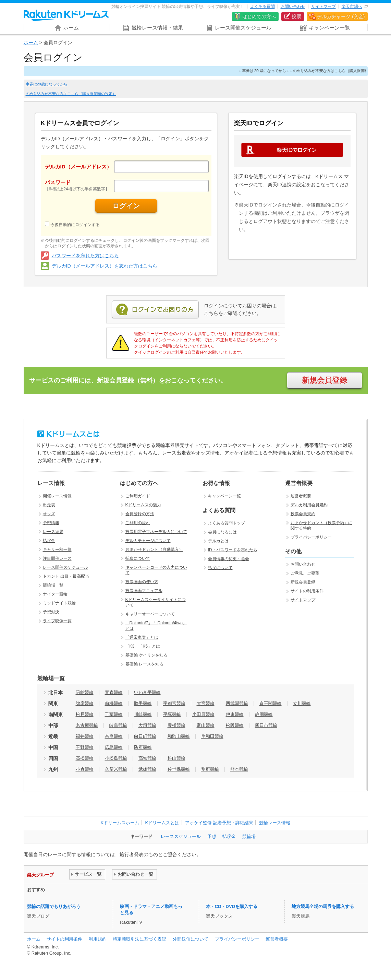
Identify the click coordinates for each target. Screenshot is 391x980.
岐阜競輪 (118, 725)
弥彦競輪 (85, 703)
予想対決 (51, 612)
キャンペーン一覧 (224, 496)
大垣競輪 (147, 725)
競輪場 (249, 836)
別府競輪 (210, 769)
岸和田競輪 (212, 736)
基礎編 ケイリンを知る (146, 655)
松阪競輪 (235, 725)
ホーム (31, 43)
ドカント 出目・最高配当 (66, 576)
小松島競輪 (116, 758)
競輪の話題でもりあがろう (54, 906)
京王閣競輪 (271, 703)
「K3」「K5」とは (143, 646)
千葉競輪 (114, 714)
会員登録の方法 (140, 514)
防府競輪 (143, 747)
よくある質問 (262, 7)
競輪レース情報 (275, 823)
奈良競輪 (114, 736)
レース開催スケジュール (65, 567)
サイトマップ (323, 7)
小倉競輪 (85, 769)
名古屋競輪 (87, 725)
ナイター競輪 (55, 594)
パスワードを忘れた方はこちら (85, 256)
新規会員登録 (325, 380)
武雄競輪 (147, 769)
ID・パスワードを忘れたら (233, 550)
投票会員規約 (303, 514)
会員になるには (222, 532)
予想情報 (51, 523)
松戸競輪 (85, 714)
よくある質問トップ (227, 523)
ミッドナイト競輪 (59, 603)
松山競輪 (176, 758)
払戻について (138, 558)
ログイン (126, 206)
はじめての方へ (259, 16)
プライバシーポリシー (311, 537)
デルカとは (218, 541)
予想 (212, 836)
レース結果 (53, 532)
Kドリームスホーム (120, 823)
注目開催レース (57, 558)
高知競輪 (147, 758)
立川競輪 (302, 703)
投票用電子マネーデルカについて (156, 532)
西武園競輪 (237, 703)
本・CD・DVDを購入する (232, 906)
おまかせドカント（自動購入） (154, 550)
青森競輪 (114, 692)
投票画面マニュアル (144, 591)
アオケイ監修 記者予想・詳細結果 (219, 823)
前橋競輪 (114, 703)
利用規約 (98, 939)
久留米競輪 (116, 769)
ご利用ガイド (138, 496)
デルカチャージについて (148, 541)
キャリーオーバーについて (150, 614)
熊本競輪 (239, 769)
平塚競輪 (172, 714)
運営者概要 (301, 496)
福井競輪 (85, 736)
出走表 (49, 505)
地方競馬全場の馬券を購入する (323, 906)
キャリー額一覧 (57, 550)
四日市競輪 (266, 725)
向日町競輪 (145, 736)
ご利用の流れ (138, 523)
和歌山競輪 (179, 736)
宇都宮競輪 (174, 703)
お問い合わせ (293, 7)
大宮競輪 (206, 703)
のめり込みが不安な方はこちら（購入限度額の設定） (71, 94)
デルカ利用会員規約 (309, 505)
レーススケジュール (181, 836)
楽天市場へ (352, 7)
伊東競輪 (235, 714)
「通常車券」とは (142, 637)
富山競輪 (206, 725)
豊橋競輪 (176, 725)
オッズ (49, 514)
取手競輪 (143, 703)
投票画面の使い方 (142, 582)
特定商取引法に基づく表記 (139, 939)
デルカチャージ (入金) (341, 16)
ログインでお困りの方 (155, 310)
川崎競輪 (143, 714)
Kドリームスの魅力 (143, 505)
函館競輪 (85, 692)
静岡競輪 (264, 714)
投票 (296, 16)
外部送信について (191, 939)
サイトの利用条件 (307, 591)
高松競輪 (85, 758)
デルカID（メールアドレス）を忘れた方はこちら (105, 266)
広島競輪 (114, 747)
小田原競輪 (203, 714)
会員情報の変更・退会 (229, 559)
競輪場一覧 (53, 585)
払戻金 (49, 541)
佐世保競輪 (179, 769)
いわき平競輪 (147, 692)
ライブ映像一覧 (57, 621)
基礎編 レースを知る (144, 664)
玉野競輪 (85, 747)
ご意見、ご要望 (305, 573)
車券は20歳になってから (47, 84)
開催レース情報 (57, 496)
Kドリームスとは (162, 823)
